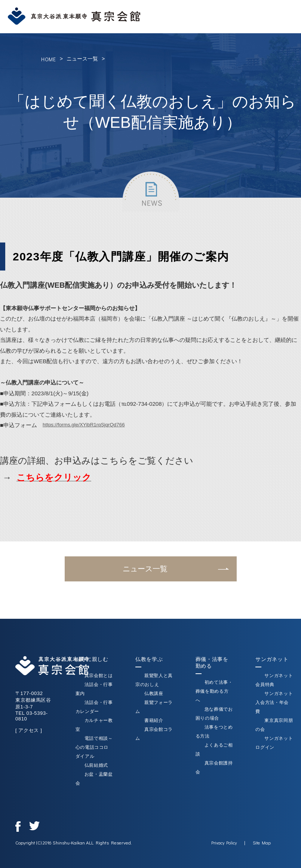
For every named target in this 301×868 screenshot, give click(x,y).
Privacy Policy (224, 843)
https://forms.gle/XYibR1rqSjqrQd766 (89, 425)
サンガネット (272, 659)
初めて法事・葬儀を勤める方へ (214, 691)
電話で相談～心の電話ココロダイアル (94, 747)
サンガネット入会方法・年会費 (274, 702)
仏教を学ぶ (149, 659)
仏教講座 (154, 694)
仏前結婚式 (96, 765)
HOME (49, 59)
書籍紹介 (154, 720)
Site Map (262, 843)
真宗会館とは (98, 676)
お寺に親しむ (92, 659)
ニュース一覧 (82, 59)
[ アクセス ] (28, 730)
